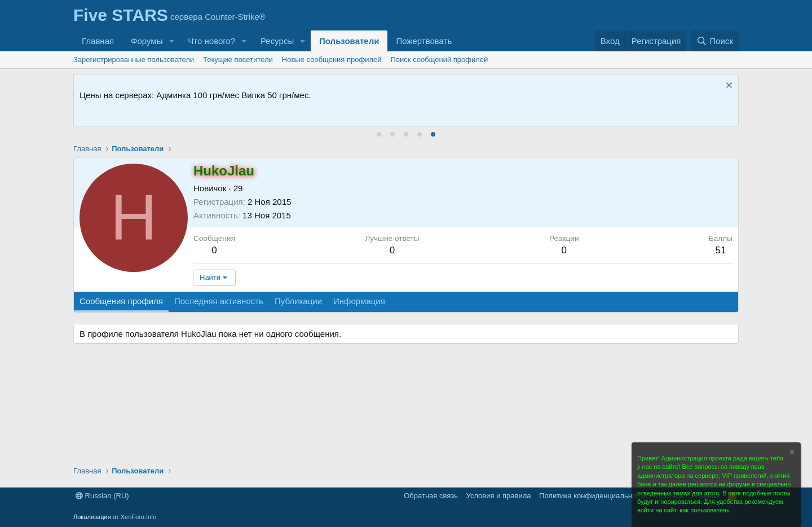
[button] (171, 41)
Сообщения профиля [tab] (121, 301)
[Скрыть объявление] (728, 87)
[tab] (379, 134)
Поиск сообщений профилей (440, 60)
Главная (98, 41)
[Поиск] (715, 41)
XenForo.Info (139, 517)
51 (720, 250)
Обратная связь (431, 496)
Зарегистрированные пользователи (134, 60)
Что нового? (211, 41)
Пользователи (349, 41)
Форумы (147, 41)
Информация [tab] (359, 301)
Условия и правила (499, 496)
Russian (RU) (102, 496)
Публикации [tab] (298, 301)
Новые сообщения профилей (332, 60)
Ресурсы (277, 41)
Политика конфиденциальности (593, 496)
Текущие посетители (238, 60)
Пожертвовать (424, 41)
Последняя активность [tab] (219, 301)
